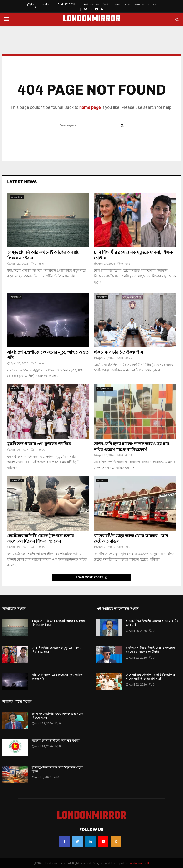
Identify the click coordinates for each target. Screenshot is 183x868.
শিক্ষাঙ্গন (101, 197)
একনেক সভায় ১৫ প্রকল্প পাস (119, 352)
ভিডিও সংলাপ (91, 5)
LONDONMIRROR (92, 19)
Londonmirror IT (139, 863)
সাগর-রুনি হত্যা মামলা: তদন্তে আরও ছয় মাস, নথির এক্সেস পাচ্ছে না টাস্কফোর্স (132, 447)
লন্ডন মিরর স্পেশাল (145, 5)
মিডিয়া (107, 5)
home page (90, 107)
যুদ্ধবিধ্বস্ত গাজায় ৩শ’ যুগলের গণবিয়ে (39, 444)
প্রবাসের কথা (122, 5)
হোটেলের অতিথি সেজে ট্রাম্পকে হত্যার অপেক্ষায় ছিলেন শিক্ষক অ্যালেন (41, 539)
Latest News (22, 182)
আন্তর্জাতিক (17, 197)
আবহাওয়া (16, 297)
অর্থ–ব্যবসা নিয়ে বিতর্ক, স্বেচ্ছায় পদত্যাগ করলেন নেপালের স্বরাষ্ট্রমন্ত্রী (150, 650)
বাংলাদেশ (102, 297)
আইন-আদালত (105, 389)
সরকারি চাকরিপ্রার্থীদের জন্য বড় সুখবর (56, 741)
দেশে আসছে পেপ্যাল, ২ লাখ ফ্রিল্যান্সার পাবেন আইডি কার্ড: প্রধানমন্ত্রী (150, 677)
